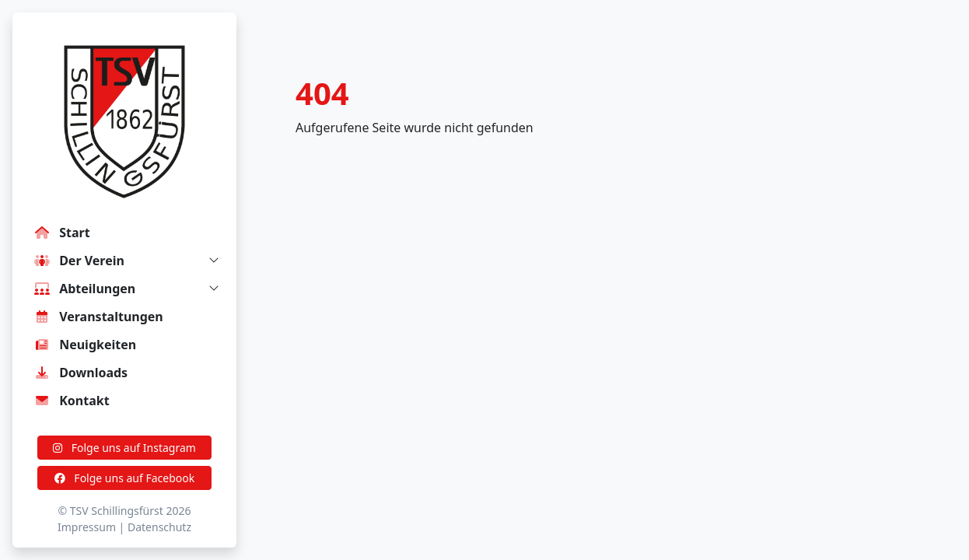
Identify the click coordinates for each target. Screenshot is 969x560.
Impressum (87, 527)
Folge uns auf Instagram (124, 448)
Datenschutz (159, 527)
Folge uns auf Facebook (125, 478)
